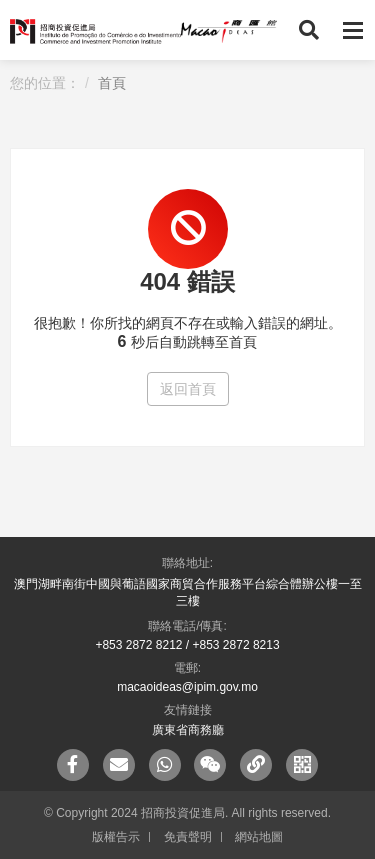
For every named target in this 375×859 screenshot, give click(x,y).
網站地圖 (259, 837)
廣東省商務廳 (188, 730)
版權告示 (116, 837)
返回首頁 (188, 389)
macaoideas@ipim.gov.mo (187, 687)
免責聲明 (188, 837)
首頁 (112, 83)
